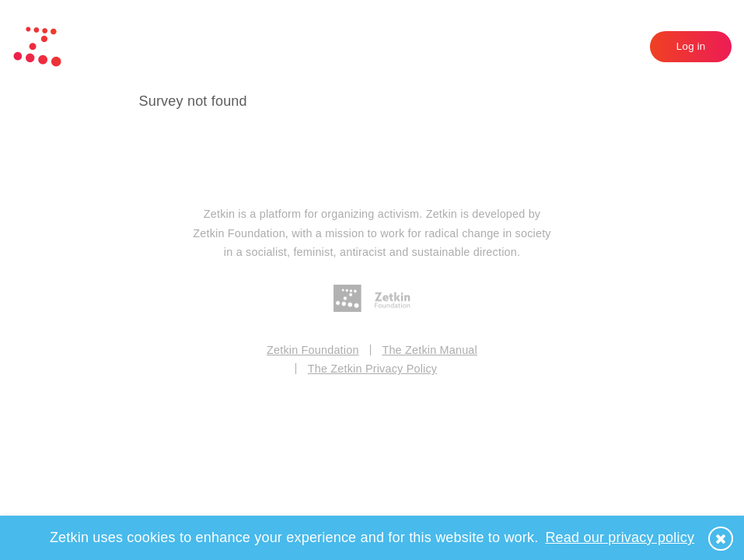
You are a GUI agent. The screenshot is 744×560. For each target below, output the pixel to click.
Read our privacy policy (620, 537)
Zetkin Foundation (313, 350)
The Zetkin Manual (430, 350)
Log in (691, 46)
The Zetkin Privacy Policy (373, 369)
